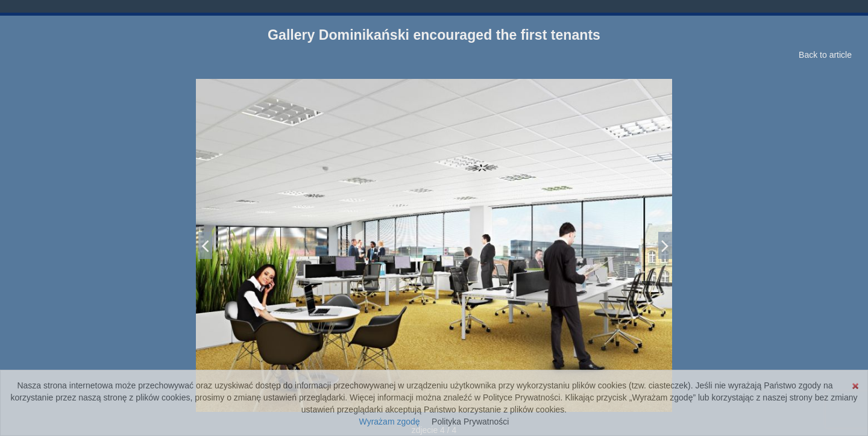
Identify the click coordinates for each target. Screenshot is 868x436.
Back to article (825, 55)
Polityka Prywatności (470, 422)
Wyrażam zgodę (390, 422)
